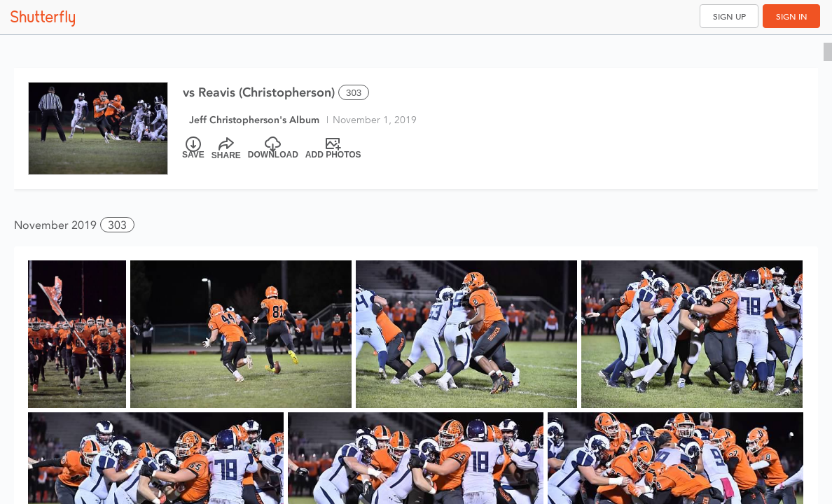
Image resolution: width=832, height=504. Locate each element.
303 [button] (117, 225)
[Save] (193, 148)
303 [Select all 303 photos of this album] (354, 93)
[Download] (273, 148)
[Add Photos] (333, 148)
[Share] (226, 148)
